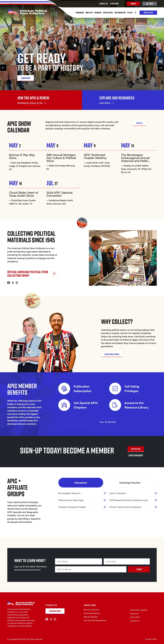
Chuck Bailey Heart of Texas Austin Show (24, 194)
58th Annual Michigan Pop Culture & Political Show (61, 158)
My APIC (130, 13)
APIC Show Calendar (139, 610)
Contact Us (135, 621)
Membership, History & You (30, 103)
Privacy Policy (151, 639)
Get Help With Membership (95, 620)
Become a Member (91, 610)
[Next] (161, 68)
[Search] (135, 13)
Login (150, 4)
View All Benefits (108, 422)
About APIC (89, 13)
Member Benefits (91, 617)
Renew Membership (92, 613)
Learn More (105, 103)
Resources (98, 13)
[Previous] (3, 68)
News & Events (108, 13)
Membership (80, 13)
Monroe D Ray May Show (22, 156)
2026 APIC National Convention (59, 194)
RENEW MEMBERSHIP (136, 455)
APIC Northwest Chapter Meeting (95, 156)
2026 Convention (120, 13)
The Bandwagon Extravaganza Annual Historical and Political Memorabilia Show (136, 158)
